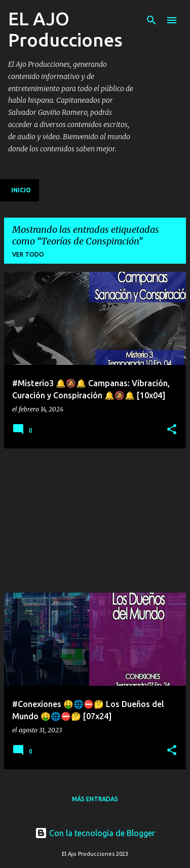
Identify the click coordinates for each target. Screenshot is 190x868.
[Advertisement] (80, 520)
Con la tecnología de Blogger (95, 833)
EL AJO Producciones (65, 29)
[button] (172, 430)
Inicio (21, 190)
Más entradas (95, 799)
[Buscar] (151, 20)
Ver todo (28, 254)
